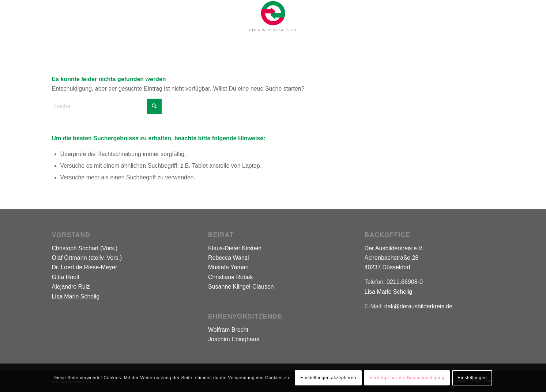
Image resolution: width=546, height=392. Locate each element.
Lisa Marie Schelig (76, 296)
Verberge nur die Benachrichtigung (407, 378)
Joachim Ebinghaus (234, 339)
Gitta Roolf (66, 277)
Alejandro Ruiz (71, 287)
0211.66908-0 (405, 282)
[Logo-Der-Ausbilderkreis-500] (273, 16)
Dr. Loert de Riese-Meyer (85, 267)
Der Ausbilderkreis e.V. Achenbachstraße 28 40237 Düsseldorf (394, 258)
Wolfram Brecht (228, 330)
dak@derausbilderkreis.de (418, 306)
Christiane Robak (231, 277)
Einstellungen (472, 378)
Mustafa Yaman (228, 267)
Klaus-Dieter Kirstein (235, 248)
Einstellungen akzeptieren (328, 378)
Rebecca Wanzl (228, 258)
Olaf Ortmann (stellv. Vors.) (87, 258)
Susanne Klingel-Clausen (241, 287)
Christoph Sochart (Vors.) (85, 248)
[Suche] (107, 106)
